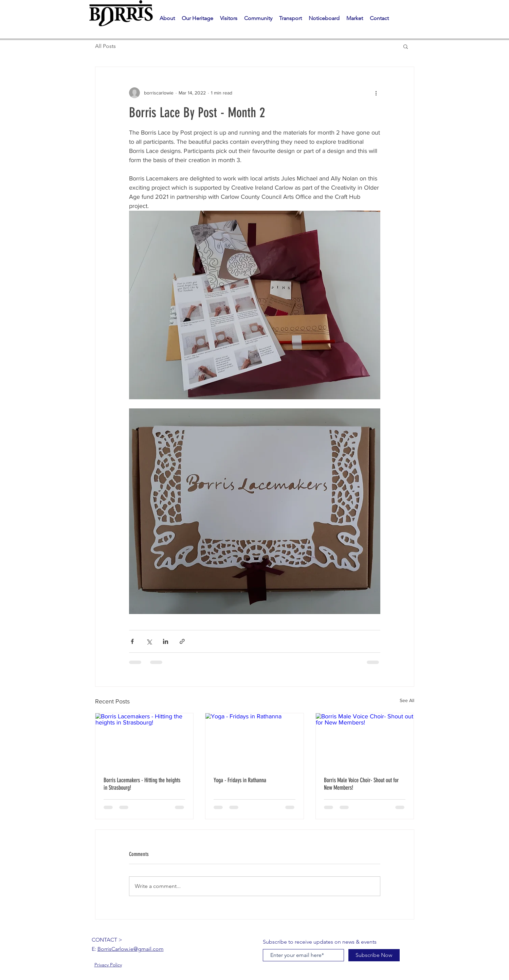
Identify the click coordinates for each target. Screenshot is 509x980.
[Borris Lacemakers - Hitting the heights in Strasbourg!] (144, 741)
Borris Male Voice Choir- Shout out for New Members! (361, 784)
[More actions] (376, 93)
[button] (197, 18)
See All (407, 700)
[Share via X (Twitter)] (149, 641)
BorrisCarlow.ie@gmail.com (131, 949)
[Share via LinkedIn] (166, 641)
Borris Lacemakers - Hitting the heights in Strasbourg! (142, 784)
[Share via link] (182, 641)
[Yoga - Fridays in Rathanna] (254, 741)
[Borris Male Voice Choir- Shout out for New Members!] (365, 741)
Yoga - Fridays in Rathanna (240, 780)
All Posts (105, 46)
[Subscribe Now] (374, 955)
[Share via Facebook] (132, 641)
